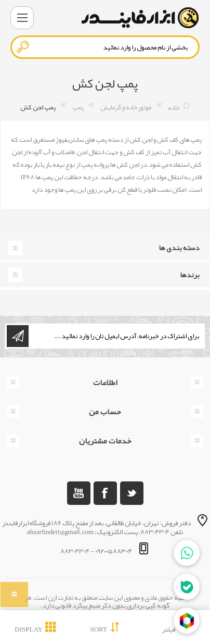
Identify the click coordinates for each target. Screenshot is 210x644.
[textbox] (105, 47)
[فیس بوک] (105, 493)
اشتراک (18, 336)
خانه (174, 107)
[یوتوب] (79, 493)
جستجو (23, 47)
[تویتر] (132, 493)
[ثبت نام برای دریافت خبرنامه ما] (116, 336)
